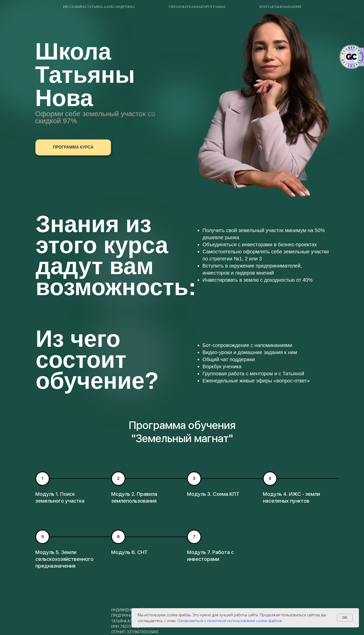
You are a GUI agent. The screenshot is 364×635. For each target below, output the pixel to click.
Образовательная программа (197, 7)
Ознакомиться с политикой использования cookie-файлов (230, 621)
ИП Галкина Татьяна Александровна (99, 7)
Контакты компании (280, 7)
